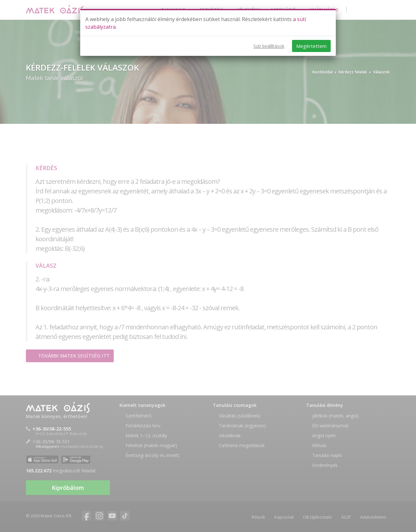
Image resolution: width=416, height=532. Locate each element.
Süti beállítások (269, 46)
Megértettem (311, 46)
